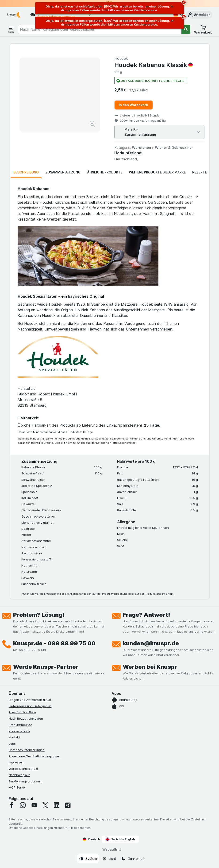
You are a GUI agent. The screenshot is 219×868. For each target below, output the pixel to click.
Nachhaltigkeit (19, 775)
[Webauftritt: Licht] (109, 859)
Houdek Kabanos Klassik (154, 65)
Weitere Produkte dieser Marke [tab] (157, 172)
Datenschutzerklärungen (27, 750)
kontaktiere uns (136, 439)
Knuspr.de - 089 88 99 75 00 (54, 643)
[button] (199, 15)
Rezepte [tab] (200, 172)
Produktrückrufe (20, 725)
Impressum (17, 762)
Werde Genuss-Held (23, 769)
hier (87, 828)
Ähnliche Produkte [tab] (105, 172)
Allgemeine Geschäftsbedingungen (34, 756)
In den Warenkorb (133, 105)
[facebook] (12, 805)
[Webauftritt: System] (88, 859)
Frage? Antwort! (146, 615)
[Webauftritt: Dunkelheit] (133, 859)
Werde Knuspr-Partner (46, 667)
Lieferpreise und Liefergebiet (30, 706)
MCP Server (17, 787)
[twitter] (45, 805)
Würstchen (141, 148)
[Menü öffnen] (11, 29)
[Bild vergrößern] (93, 125)
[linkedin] (57, 805)
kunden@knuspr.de (151, 643)
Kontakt (14, 737)
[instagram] (23, 805)
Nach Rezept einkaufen (26, 718)
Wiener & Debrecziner (174, 148)
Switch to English (120, 839)
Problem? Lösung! (39, 615)
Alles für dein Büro (22, 712)
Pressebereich (19, 731)
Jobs (12, 744)
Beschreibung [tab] (26, 172)
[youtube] (34, 805)
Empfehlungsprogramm (26, 781)
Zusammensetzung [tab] (63, 172)
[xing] (68, 805)
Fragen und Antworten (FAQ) (30, 700)
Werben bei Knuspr (150, 667)
